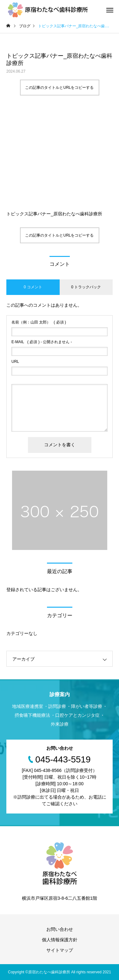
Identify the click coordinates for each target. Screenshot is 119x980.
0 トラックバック (86, 287)
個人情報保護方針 (60, 940)
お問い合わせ (60, 929)
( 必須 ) (39, 322)
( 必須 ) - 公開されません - (42, 342)
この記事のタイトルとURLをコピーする (59, 88)
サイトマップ (60, 950)
